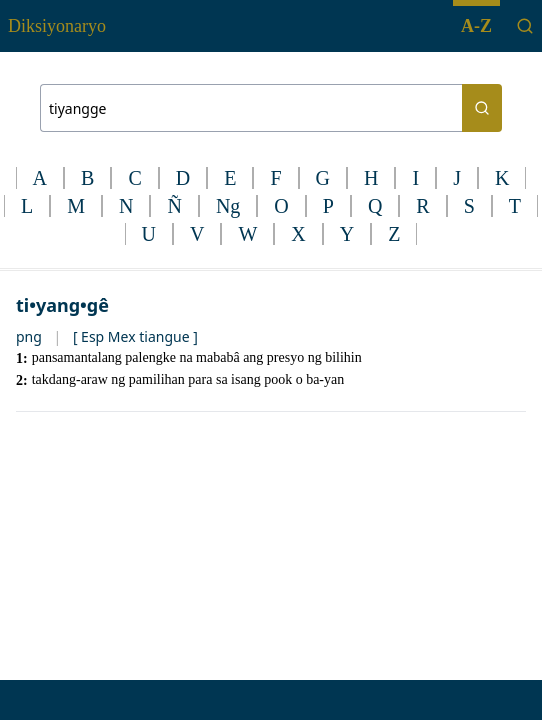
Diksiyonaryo (57, 26)
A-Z (476, 26)
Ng (228, 206)
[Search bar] (251, 108)
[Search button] (482, 108)
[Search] (525, 26)
